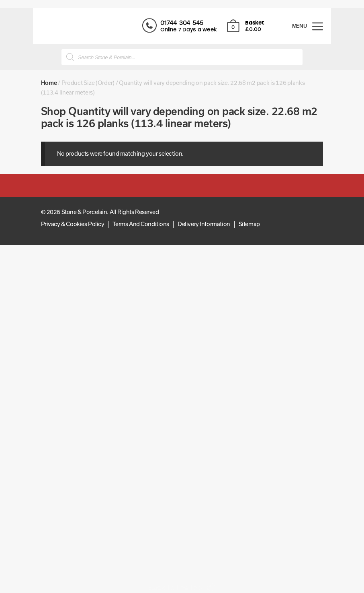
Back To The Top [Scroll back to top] (175, 587)
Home (49, 83)
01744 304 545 (189, 23)
